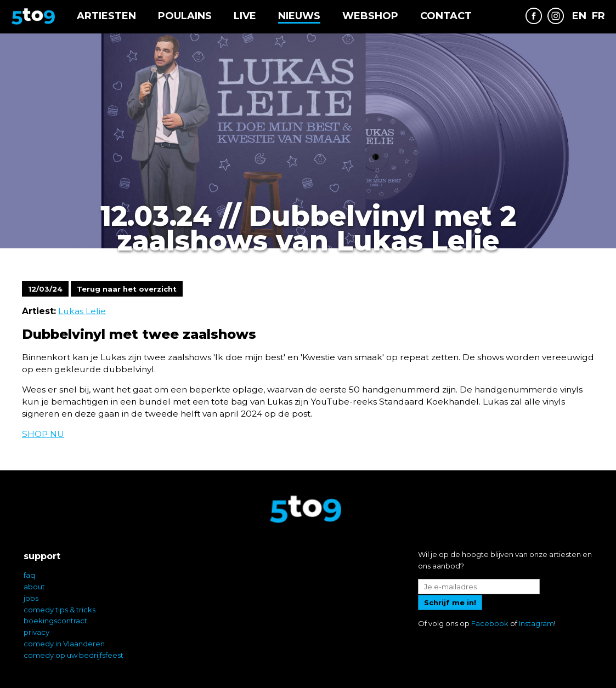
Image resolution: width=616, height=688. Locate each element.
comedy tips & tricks (60, 610)
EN (579, 16)
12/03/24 (45, 289)
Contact (446, 16)
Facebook (490, 623)
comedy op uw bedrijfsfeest (74, 655)
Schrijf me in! (450, 602)
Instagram (536, 623)
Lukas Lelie (82, 311)
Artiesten (106, 16)
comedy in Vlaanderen (64, 644)
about (34, 587)
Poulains (185, 16)
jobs (31, 598)
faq (29, 575)
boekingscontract (55, 621)
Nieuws (299, 16)
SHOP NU (43, 434)
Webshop (370, 16)
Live (245, 16)
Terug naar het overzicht (127, 289)
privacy (36, 632)
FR (598, 16)
